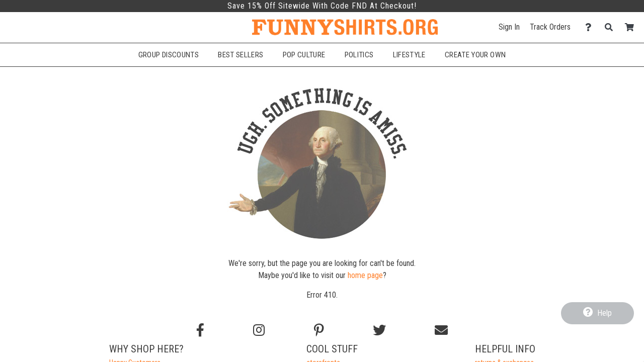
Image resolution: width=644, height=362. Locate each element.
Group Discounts (169, 55)
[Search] (612, 27)
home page (365, 275)
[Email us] (441, 330)
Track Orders (550, 27)
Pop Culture (304, 55)
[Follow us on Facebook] (200, 330)
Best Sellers (240, 55)
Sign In (509, 27)
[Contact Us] (591, 27)
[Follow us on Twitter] (379, 330)
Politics (359, 55)
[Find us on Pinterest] (319, 330)
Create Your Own (475, 55)
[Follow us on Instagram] (259, 330)
